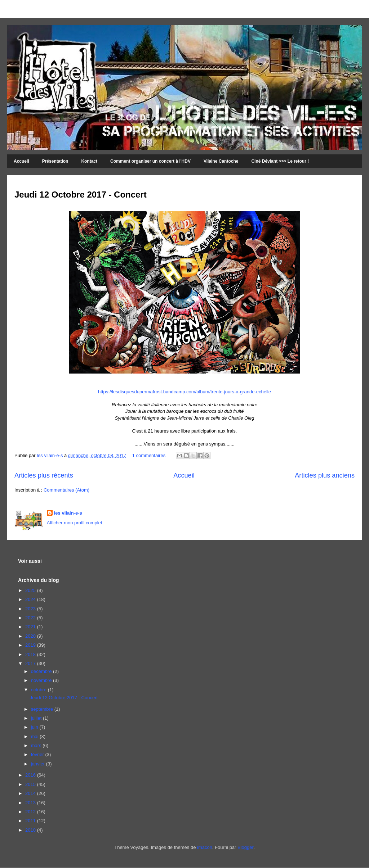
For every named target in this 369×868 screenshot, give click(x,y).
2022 (31, 618)
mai (35, 736)
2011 (31, 821)
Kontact (89, 161)
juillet (37, 718)
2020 (31, 636)
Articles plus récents (44, 475)
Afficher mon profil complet (75, 523)
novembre (42, 680)
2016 (31, 775)
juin (35, 727)
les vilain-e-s (50, 455)
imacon (205, 847)
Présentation (55, 161)
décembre (42, 671)
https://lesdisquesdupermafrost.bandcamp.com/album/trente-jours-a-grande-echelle (184, 392)
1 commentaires (149, 455)
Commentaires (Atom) (66, 490)
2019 (31, 645)
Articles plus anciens (325, 475)
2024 (31, 599)
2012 (31, 812)
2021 (31, 627)
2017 (31, 663)
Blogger (245, 847)
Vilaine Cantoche (221, 161)
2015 (31, 784)
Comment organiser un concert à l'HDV (150, 161)
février (38, 754)
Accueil (21, 161)
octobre (39, 690)
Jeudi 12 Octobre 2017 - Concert (81, 195)
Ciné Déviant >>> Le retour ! (280, 161)
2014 (31, 793)
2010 (31, 830)
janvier (39, 764)
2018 (31, 654)
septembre (43, 709)
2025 (31, 590)
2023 (31, 609)
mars (37, 745)
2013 (31, 803)
